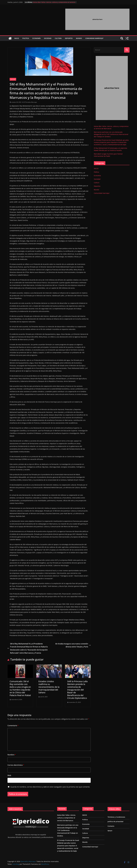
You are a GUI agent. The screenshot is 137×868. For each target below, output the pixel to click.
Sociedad (48, 38)
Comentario (13, 726)
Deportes (69, 38)
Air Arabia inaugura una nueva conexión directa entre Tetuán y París (73, 645)
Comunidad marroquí (94, 38)
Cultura (58, 38)
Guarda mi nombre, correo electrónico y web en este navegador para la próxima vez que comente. (50, 787)
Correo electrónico (16, 765)
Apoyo (110, 831)
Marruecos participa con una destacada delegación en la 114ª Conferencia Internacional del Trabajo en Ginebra (111, 134)
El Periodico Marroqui (30, 102)
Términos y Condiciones (116, 817)
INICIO (17, 38)
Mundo (79, 38)
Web (9, 775)
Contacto (111, 826)
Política (26, 38)
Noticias (13, 79)
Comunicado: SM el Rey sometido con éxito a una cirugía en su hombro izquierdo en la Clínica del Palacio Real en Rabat (20, 688)
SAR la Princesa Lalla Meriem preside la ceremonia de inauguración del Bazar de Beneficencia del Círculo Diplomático (77, 690)
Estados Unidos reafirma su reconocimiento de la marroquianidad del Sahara (49, 687)
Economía (36, 38)
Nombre (12, 755)
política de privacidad (115, 821)
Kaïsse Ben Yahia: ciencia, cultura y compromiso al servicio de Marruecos (66, 818)
